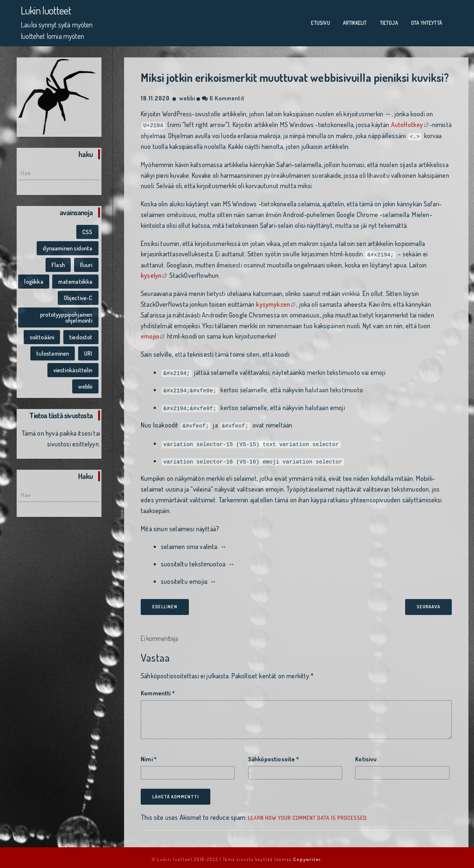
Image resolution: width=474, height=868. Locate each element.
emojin (150, 334)
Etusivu (320, 22)
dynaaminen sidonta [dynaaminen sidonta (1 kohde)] (67, 246)
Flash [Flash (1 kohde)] (58, 263)
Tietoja (389, 22)
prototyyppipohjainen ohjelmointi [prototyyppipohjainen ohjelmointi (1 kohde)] (66, 316)
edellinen (165, 603)
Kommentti (158, 689)
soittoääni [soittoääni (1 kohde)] (42, 335)
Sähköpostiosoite (273, 755)
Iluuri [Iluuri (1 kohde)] (86, 263)
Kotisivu (366, 755)
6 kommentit (223, 96)
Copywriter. (308, 856)
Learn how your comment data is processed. (308, 814)
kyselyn (151, 273)
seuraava (428, 603)
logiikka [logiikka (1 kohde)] (34, 279)
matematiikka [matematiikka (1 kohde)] (75, 279)
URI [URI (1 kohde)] (88, 352)
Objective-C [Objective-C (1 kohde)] (78, 296)
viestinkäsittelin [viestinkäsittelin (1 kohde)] (73, 368)
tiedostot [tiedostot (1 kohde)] (81, 335)
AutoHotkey (407, 123)
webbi (187, 96)
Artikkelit (355, 22)
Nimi (149, 755)
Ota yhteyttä (427, 22)
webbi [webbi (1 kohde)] (85, 385)
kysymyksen (273, 302)
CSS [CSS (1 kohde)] (87, 230)
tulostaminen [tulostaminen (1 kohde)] (53, 352)
